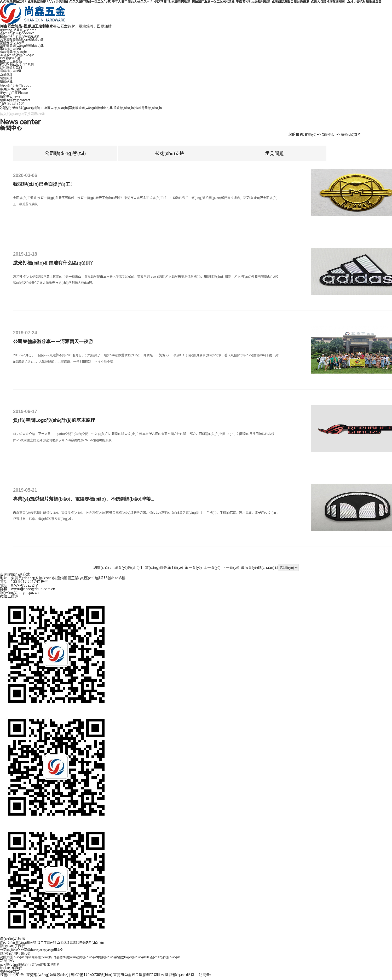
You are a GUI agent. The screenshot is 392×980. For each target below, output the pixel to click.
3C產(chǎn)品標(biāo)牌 (17, 55)
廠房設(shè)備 (13, 89)
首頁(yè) (310, 135)
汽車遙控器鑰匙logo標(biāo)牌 (22, 39)
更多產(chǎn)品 (93, 943)
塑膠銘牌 (6, 82)
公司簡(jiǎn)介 (10, 950)
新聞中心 (10, 96)
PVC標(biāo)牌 (10, 58)
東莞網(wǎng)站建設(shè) (47, 975)
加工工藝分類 (47, 943)
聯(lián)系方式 (10, 971)
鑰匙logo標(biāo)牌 (132, 957)
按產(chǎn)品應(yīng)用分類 (20, 36)
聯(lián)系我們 (15, 100)
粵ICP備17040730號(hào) (92, 975)
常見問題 (274, 153)
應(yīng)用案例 (14, 93)
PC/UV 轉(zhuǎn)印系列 (17, 65)
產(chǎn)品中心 (17, 33)
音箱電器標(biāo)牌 (14, 52)
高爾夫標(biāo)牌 (12, 43)
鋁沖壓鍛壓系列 (11, 68)
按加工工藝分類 (11, 61)
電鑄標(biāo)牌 (10, 71)
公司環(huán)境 (32, 950)
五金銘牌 (6, 74)
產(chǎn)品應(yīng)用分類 (18, 943)
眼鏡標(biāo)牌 (10, 49)
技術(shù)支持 (351, 135)
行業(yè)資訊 (37, 965)
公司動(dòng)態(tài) (65, 153)
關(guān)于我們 (15, 85)
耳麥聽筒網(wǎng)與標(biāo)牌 (22, 46)
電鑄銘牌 (6, 78)
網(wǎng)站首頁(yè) (18, 30)
